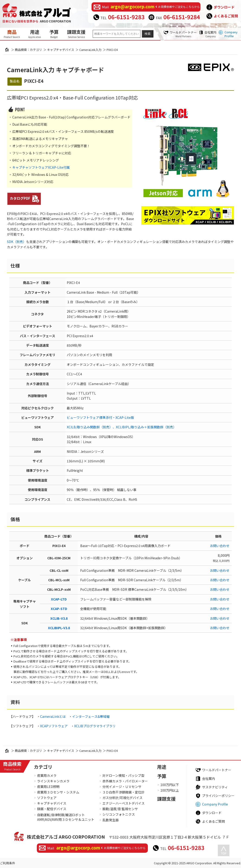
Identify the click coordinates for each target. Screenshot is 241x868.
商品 (12, 34)
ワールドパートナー (183, 34)
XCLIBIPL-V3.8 (59, 628)
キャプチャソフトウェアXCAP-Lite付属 (41, 167)
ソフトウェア (47, 798)
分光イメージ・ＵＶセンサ (122, 787)
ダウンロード (224, 7)
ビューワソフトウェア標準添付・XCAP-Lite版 (100, 417)
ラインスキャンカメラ (53, 781)
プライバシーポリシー (218, 796)
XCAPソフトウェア (54, 726)
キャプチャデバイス (61, 50)
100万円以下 (170, 785)
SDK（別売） (17, 242)
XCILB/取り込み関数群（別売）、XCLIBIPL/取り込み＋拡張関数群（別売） (122, 427)
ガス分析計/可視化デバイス (122, 798)
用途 (35, 34)
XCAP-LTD (59, 599)
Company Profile (231, 34)
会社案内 (210, 34)
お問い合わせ (220, 546)
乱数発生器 (111, 820)
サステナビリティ (215, 787)
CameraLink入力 (90, 50)
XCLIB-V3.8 (59, 618)
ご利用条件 (8, 863)
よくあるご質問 (226, 16)
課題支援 (76, 34)
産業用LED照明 (48, 787)
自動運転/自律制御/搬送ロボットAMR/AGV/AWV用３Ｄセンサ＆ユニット (66, 817)
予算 (54, 34)
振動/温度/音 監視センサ (120, 809)
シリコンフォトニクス (119, 814)
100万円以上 (170, 790)
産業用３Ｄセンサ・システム (58, 792)
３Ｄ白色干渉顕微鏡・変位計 (124, 792)
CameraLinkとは (53, 716)
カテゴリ (43, 767)
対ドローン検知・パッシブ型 (123, 775)
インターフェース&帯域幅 (91, 716)
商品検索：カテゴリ (28, 50)
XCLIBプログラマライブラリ (95, 726)
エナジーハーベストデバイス (124, 803)
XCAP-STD (59, 609)
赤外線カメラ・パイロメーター (125, 781)
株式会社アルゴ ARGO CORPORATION (66, 837)
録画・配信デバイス (52, 809)
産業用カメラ (47, 775)
